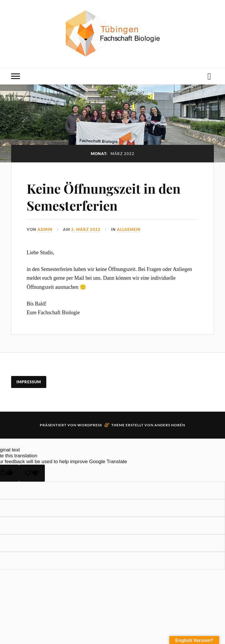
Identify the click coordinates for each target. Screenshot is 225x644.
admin (45, 229)
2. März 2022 (86, 229)
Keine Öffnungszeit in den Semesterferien (104, 197)
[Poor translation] (32, 473)
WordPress (90, 425)
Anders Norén (170, 425)
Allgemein (129, 229)
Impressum (29, 382)
